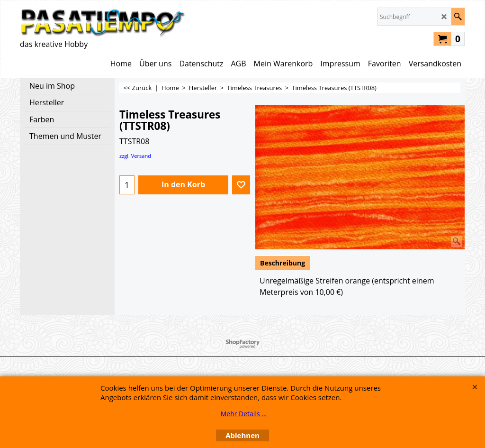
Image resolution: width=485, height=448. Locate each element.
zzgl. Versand (135, 156)
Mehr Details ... (244, 414)
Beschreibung (283, 263)
